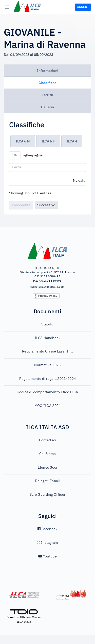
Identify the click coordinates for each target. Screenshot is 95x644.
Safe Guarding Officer (48, 504)
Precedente (21, 215)
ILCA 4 (72, 141)
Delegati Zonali (48, 490)
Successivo (46, 215)
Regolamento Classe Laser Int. (48, 361)
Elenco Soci (47, 477)
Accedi (83, 7)
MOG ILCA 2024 (48, 415)
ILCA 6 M (23, 141)
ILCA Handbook (48, 347)
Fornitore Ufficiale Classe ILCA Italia (24, 626)
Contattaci (48, 450)
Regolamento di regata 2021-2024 (48, 388)
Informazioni (48, 71)
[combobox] (15, 155)
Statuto (47, 334)
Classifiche (48, 83)
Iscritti (48, 95)
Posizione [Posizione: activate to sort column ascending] (20, 180)
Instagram (47, 552)
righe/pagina (26, 155)
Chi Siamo (48, 463)
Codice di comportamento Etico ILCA (47, 402)
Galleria (48, 107)
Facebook (47, 538)
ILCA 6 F (48, 141)
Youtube (48, 566)
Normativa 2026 (47, 375)
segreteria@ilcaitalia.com (48, 296)
